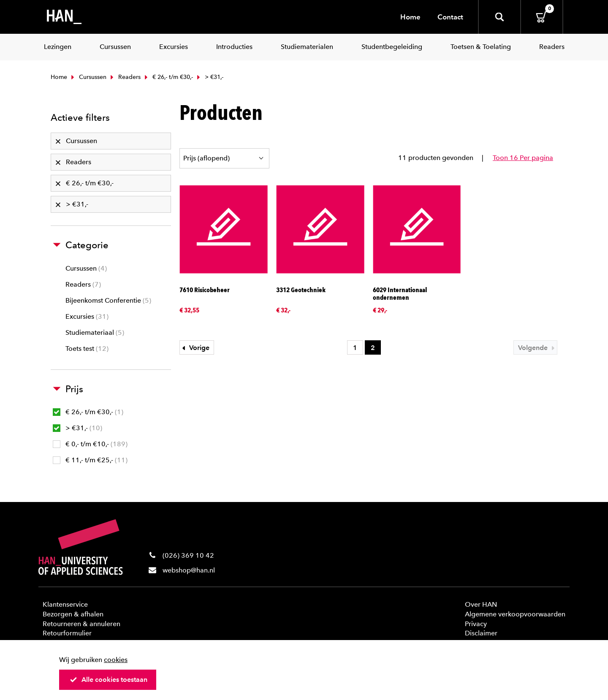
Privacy (476, 624)
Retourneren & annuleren (81, 624)
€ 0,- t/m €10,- (90, 444)
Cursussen (88, 77)
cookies (116, 660)
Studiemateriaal (95, 332)
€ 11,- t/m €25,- (90, 460)
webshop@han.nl (189, 570)
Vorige (195, 348)
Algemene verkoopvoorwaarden (515, 614)
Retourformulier (67, 633)
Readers (125, 77)
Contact (450, 17)
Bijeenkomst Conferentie (108, 300)
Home (410, 17)
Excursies (87, 316)
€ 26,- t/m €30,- (168, 77)
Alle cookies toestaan (109, 680)
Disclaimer (481, 633)
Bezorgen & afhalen (73, 614)
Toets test (87, 349)
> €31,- (77, 428)
